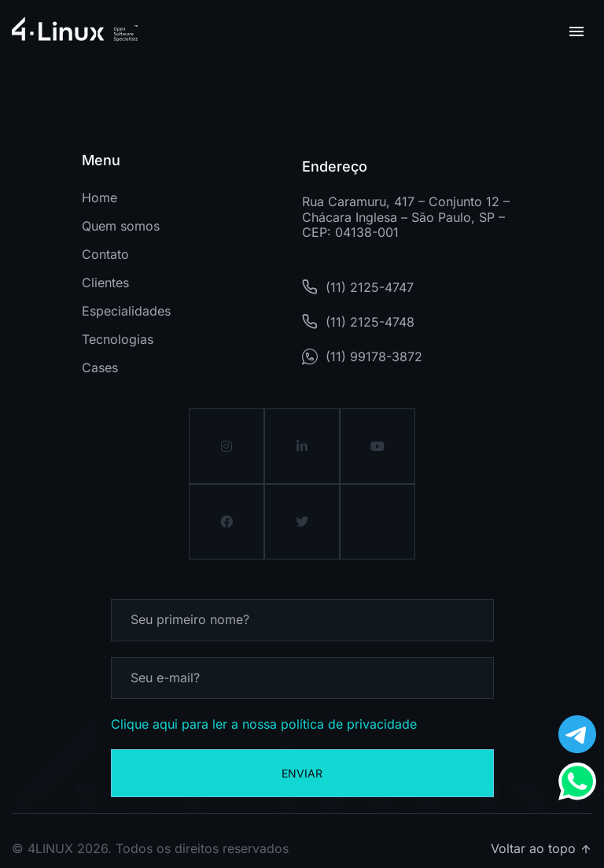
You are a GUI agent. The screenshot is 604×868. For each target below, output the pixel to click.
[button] (576, 31)
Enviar (302, 773)
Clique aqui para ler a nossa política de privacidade (264, 724)
